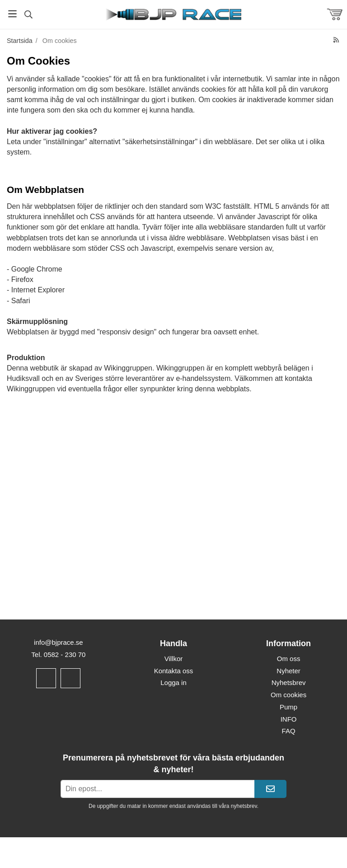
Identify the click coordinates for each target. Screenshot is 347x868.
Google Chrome (37, 269)
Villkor (174, 659)
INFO (289, 719)
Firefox (22, 279)
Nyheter (288, 671)
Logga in (173, 683)
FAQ (289, 731)
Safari (21, 301)
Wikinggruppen (128, 368)
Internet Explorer (38, 290)
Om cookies (288, 695)
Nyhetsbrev (289, 683)
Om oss (289, 659)
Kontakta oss (174, 671)
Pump (288, 707)
